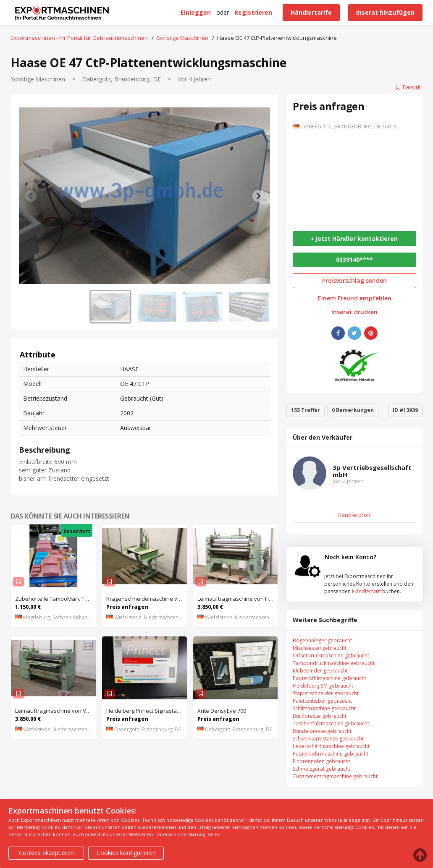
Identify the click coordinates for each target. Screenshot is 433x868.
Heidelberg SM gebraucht (323, 686)
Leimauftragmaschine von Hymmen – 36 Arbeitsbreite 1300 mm (238, 599)
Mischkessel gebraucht (320, 648)
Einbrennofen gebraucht (321, 761)
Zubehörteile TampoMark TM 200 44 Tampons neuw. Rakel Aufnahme (55, 599)
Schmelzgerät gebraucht (321, 769)
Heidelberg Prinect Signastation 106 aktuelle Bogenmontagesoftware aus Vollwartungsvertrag (147, 711)
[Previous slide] (31, 196)
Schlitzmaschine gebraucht (324, 708)
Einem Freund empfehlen (355, 298)
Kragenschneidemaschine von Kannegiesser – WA (147, 599)
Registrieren (253, 12)
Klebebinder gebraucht (320, 671)
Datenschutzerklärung (180, 834)
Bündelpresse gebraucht (322, 731)
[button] (110, 307)
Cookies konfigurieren (126, 853)
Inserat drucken (354, 312)
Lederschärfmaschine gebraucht (331, 746)
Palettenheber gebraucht (322, 701)
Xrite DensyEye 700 (222, 711)
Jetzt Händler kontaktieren (355, 239)
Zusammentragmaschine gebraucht (335, 776)
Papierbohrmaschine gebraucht (331, 754)
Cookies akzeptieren (46, 853)
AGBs (214, 834)
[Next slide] (258, 196)
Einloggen (196, 12)
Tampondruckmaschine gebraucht (334, 663)
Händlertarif (366, 591)
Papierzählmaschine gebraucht (329, 678)
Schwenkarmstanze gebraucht (328, 739)
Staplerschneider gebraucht (326, 693)
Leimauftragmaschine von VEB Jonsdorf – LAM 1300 (55, 711)
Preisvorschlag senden (354, 280)
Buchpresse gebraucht (320, 716)
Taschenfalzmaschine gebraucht (331, 723)
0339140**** (354, 259)
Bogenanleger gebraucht (322, 640)
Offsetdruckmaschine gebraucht (331, 656)
